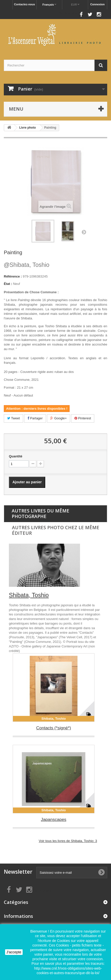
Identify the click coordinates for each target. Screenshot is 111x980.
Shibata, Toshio (27, 265)
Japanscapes (54, 820)
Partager (35, 418)
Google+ (59, 418)
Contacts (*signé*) (53, 728)
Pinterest (83, 418)
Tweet (13, 418)
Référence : (13, 276)
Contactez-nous (25, 4)
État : (8, 284)
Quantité (16, 456)
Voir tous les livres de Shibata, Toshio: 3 (68, 841)
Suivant (84, 232)
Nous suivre (68, 13)
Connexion (97, 4)
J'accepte (14, 952)
